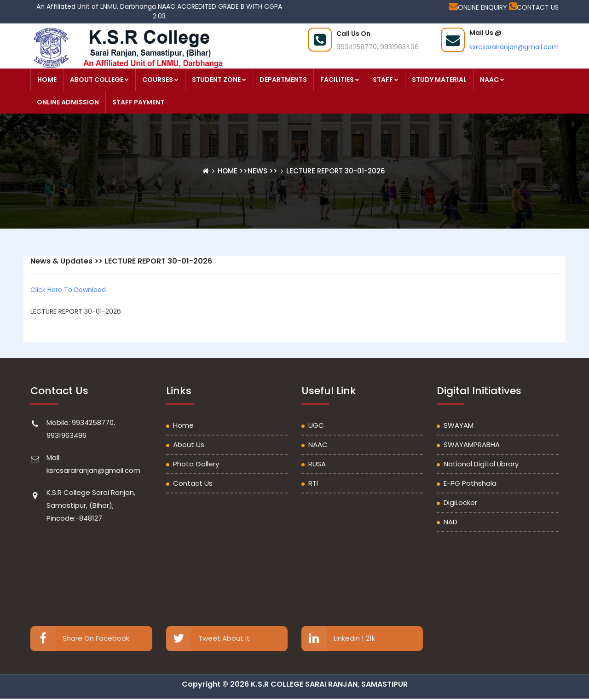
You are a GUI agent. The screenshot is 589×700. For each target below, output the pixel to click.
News (257, 171)
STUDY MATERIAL (439, 80)
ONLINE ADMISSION (68, 102)
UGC (316, 425)
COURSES (160, 80)
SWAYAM (459, 425)
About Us (189, 445)
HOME (47, 80)
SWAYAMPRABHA (472, 445)
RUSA (317, 464)
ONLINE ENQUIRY (479, 7)
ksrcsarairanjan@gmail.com (514, 47)
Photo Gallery (196, 464)
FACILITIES (340, 80)
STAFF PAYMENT (138, 102)
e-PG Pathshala (470, 483)
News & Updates (61, 261)
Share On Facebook (80, 639)
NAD (450, 522)
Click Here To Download (68, 290)
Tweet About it (208, 639)
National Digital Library (481, 464)
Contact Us (193, 483)
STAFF (386, 80)
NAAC (492, 80)
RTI (313, 483)
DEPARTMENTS (283, 80)
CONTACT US (534, 7)
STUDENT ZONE (219, 80)
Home (228, 171)
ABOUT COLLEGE (99, 80)
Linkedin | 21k (338, 639)
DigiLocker (460, 502)
